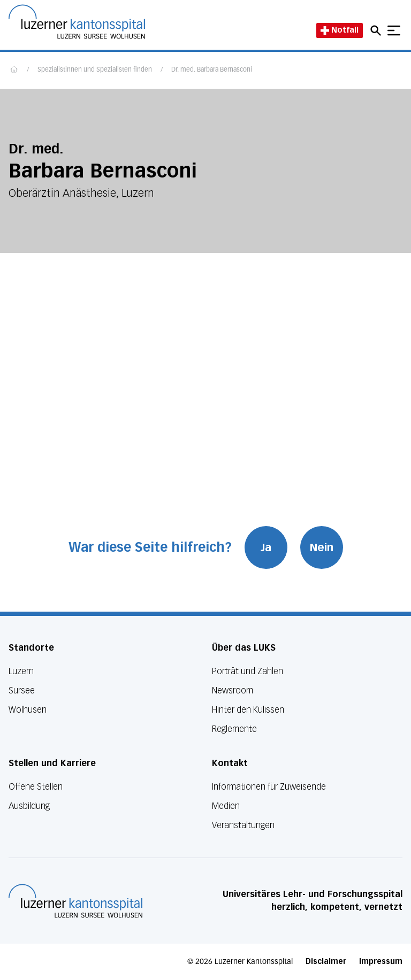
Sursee (22, 690)
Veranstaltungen (243, 825)
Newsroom (233, 690)
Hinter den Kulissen (248, 710)
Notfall (340, 30)
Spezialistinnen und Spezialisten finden (95, 70)
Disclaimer (326, 962)
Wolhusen (28, 710)
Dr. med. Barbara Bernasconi (212, 70)
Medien (226, 806)
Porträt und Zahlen (248, 671)
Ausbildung (29, 806)
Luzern (21, 671)
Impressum (381, 962)
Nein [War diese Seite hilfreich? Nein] (322, 547)
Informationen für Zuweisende (269, 787)
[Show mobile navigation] (394, 30)
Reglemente (234, 729)
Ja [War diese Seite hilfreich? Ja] (266, 547)
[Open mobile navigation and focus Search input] (377, 30)
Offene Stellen (36, 787)
